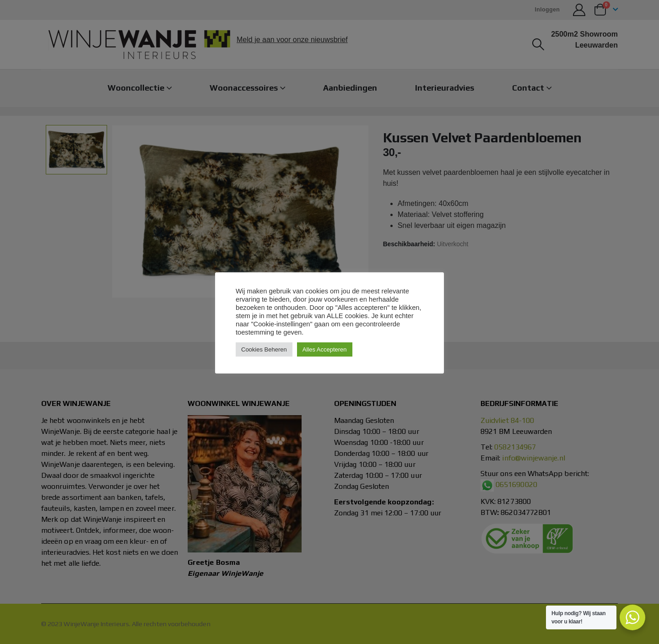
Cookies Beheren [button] (264, 349)
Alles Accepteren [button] (325, 349)
